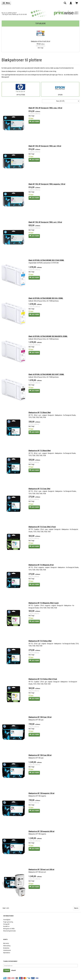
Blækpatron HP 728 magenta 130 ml (41, 793)
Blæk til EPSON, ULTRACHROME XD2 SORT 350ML (46, 374)
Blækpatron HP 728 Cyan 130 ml (40, 717)
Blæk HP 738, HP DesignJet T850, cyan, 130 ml (45, 108)
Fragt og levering (8, 922)
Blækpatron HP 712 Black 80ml (40, 451)
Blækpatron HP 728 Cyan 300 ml (40, 755)
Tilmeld (7, 970)
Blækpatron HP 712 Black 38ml (40, 413)
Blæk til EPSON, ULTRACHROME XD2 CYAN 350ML (46, 260)
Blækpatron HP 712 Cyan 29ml (39, 489)
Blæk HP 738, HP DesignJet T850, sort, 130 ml (45, 222)
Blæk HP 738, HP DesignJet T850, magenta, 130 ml (47, 184)
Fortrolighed (7, 920)
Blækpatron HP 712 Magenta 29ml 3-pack (44, 603)
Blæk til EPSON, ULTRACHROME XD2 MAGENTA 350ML (48, 336)
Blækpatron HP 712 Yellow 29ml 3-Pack (43, 679)
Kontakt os (6, 926)
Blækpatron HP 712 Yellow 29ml (40, 641)
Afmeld (13, 970)
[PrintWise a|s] (40, 13)
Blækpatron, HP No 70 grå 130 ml (41, 41)
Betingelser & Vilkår (9, 929)
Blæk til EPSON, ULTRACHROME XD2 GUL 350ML (46, 298)
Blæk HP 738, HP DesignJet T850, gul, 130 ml (45, 146)
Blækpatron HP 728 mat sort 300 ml (41, 869)
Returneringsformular (9, 931)
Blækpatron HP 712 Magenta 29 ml (41, 565)
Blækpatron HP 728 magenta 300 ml (41, 831)
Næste (76, 908)
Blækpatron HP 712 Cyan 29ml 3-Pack (42, 527)
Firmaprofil (6, 924)
